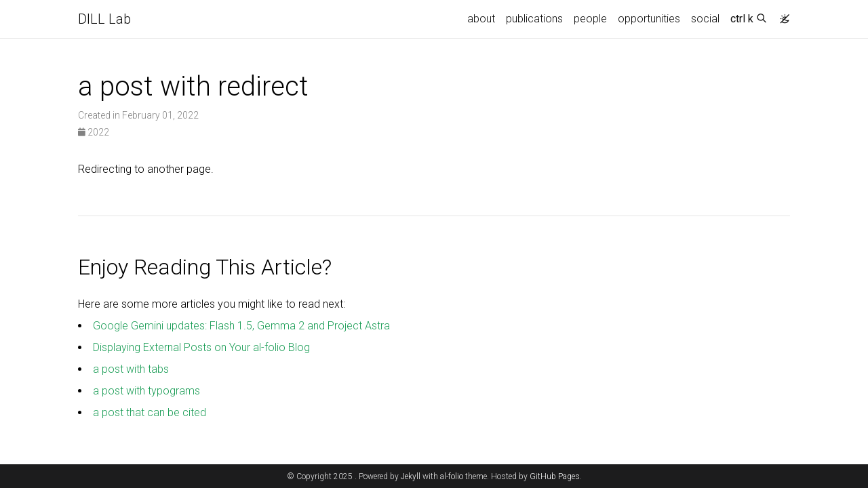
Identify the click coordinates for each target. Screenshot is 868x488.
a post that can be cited (150, 412)
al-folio (452, 476)
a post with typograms (146, 391)
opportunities (649, 19)
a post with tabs (131, 369)
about (481, 19)
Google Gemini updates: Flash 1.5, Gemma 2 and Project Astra (241, 326)
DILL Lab (104, 19)
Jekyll (411, 476)
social (705, 19)
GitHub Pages (555, 476)
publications (534, 19)
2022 (94, 132)
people (590, 19)
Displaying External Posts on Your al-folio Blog (201, 347)
